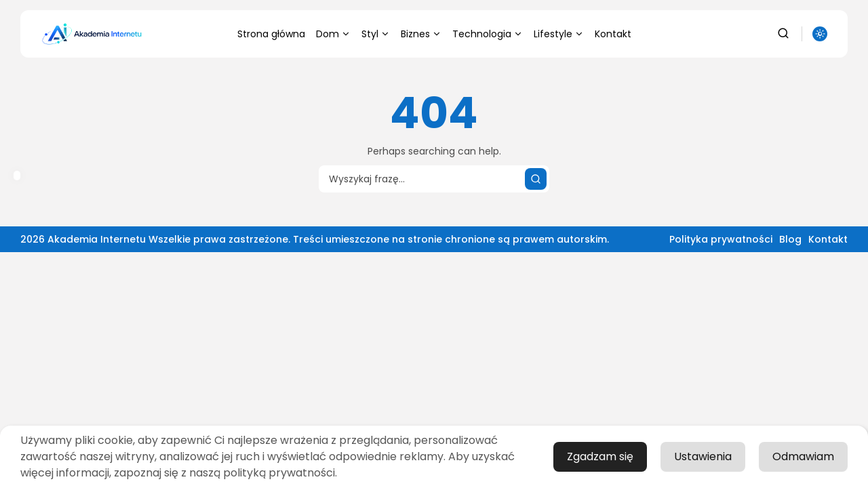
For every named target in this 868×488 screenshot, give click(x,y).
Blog (790, 239)
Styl (376, 34)
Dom (333, 34)
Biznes (421, 34)
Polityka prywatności (721, 239)
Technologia (488, 34)
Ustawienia (703, 456)
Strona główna (271, 34)
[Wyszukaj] (536, 179)
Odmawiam (803, 456)
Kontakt (613, 34)
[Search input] (434, 179)
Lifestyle (559, 34)
